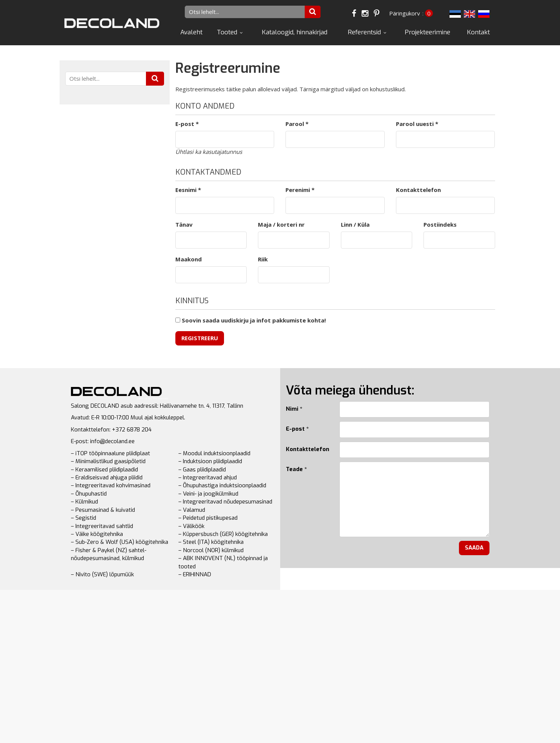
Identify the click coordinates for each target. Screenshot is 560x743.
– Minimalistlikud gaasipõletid (108, 461)
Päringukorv (405, 13)
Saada (474, 548)
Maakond (189, 259)
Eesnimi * (188, 190)
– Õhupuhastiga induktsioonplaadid (222, 485)
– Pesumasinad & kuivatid (103, 510)
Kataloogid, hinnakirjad (295, 32)
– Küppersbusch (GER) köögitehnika (223, 534)
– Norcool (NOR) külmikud (211, 550)
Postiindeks (440, 224)
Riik (263, 259)
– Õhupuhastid (89, 494)
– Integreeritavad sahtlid (102, 526)
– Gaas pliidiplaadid (202, 470)
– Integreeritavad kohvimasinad (111, 485)
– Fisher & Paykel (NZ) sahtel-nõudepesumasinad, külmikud (109, 554)
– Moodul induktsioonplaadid (214, 453)
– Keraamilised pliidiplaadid (104, 470)
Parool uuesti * (417, 124)
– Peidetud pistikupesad (208, 518)
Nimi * (294, 409)
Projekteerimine (427, 32)
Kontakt (478, 32)
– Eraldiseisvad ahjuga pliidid (107, 477)
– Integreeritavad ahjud (208, 477)
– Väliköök (191, 526)
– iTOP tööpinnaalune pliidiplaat (110, 453)
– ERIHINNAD (195, 574)
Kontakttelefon (418, 190)
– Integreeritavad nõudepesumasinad (225, 502)
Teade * (296, 469)
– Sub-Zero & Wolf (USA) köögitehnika (120, 542)
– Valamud (192, 510)
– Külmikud (84, 502)
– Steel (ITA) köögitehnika (211, 542)
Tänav (184, 224)
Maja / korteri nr (281, 224)
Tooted (227, 32)
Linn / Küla (355, 224)
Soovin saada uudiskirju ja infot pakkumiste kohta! (251, 320)
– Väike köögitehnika (97, 534)
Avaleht (191, 32)
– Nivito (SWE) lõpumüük (102, 574)
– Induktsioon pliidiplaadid (210, 461)
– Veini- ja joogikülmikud (208, 494)
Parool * (297, 124)
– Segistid (84, 518)
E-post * (187, 124)
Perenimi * (300, 190)
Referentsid (364, 32)
